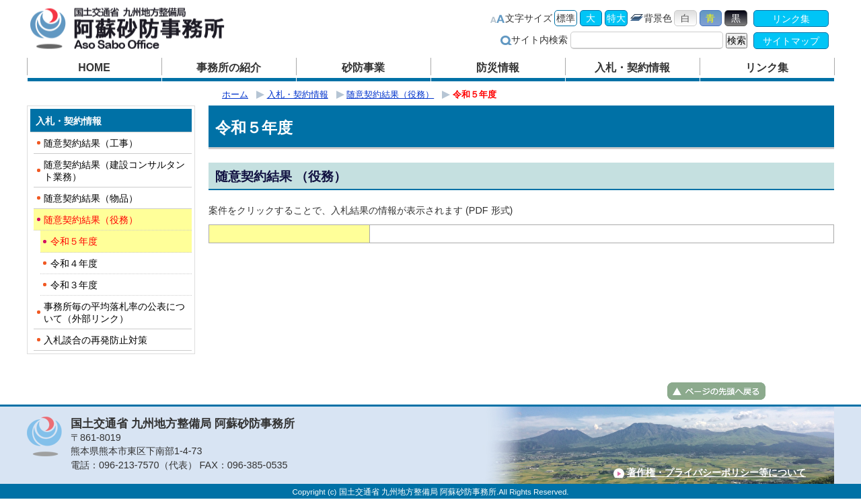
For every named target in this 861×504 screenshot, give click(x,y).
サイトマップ (791, 41)
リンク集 (791, 19)
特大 (616, 18)
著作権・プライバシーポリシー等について (716, 472)
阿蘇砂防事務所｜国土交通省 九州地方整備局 (145, 29)
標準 (566, 18)
